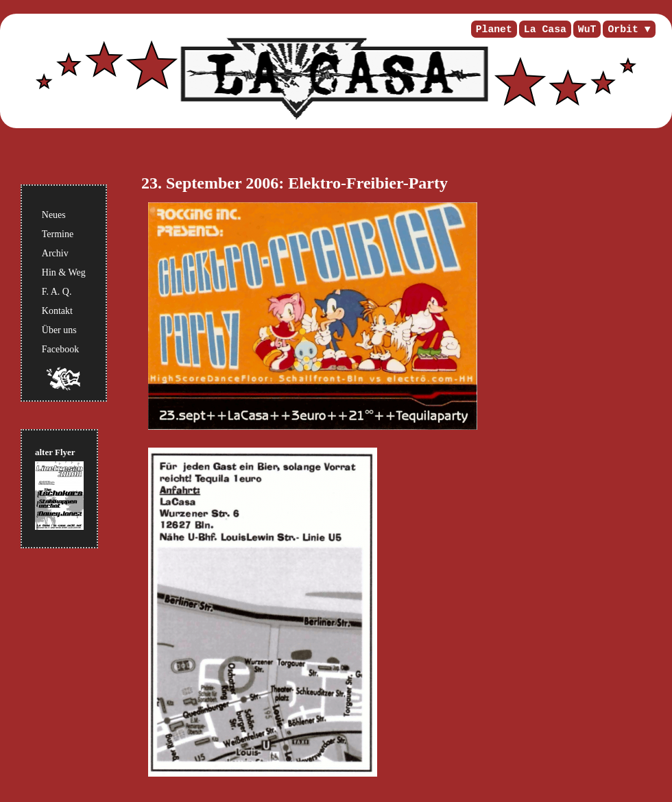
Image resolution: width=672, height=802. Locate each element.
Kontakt (57, 311)
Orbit (623, 29)
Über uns (59, 330)
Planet (494, 29)
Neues (54, 215)
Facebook (60, 349)
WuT (587, 29)
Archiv (55, 253)
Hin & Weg (64, 272)
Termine (58, 234)
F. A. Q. (57, 292)
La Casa (545, 29)
